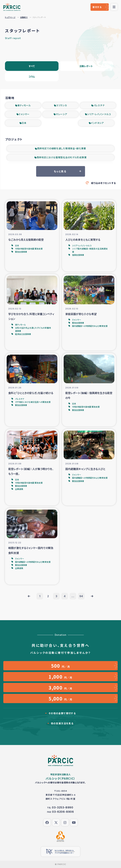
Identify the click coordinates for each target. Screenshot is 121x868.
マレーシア (62, 114)
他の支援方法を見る (62, 723)
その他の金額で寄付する (62, 713)
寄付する (97, 7)
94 (81, 596)
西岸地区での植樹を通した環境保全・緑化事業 (62, 148)
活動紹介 (24, 17)
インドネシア (97, 123)
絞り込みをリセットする (104, 183)
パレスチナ (99, 105)
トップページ (10, 17)
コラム (32, 76)
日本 (24, 123)
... (73, 596)
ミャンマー (24, 114)
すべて (32, 66)
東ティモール (24, 105)
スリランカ (62, 105)
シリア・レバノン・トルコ (99, 114)
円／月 (61, 666)
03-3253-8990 (63, 807)
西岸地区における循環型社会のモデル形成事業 (62, 157)
